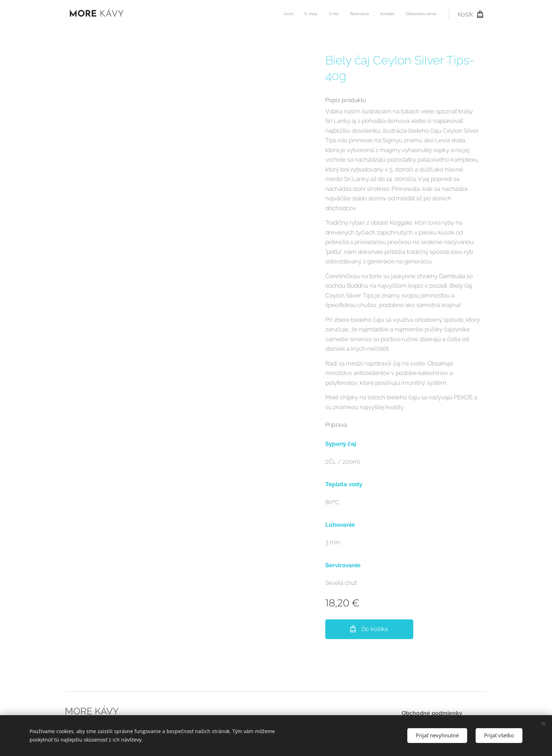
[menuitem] (382, 14)
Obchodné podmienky (432, 713)
